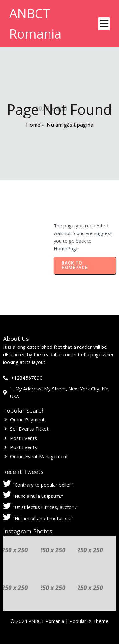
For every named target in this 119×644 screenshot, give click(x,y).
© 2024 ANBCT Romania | (40, 621)
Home (33, 125)
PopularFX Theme (89, 621)
